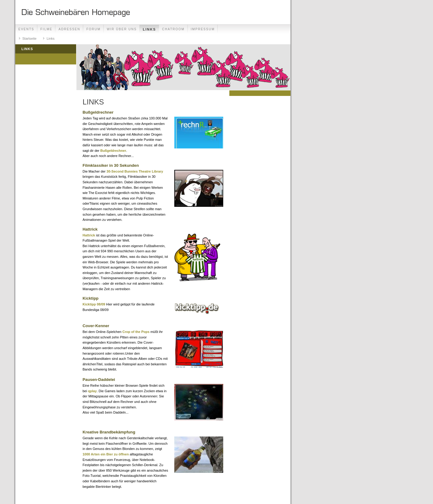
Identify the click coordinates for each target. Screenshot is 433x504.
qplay (93, 391)
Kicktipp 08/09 (94, 304)
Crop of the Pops (136, 332)
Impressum (203, 29)
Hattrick (89, 235)
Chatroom (173, 29)
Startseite (29, 38)
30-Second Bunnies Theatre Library (135, 171)
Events (26, 29)
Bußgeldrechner (113, 151)
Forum (93, 29)
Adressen (69, 29)
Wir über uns (122, 29)
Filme (46, 29)
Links (149, 29)
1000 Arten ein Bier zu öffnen (106, 454)
